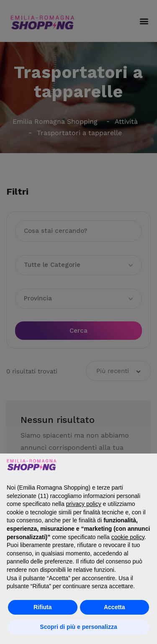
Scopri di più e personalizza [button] (78, 627)
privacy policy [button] (84, 504)
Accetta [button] (115, 607)
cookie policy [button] (128, 537)
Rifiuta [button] (43, 607)
